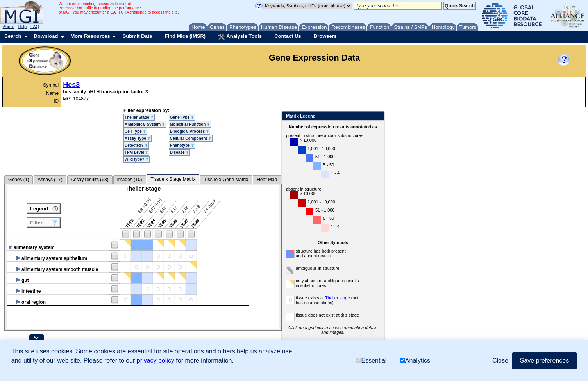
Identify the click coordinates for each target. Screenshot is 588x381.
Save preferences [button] (544, 361)
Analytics (415, 361)
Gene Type (182, 117)
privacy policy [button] (155, 361)
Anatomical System (145, 124)
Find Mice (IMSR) (185, 36)
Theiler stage (338, 298)
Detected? (136, 145)
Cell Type (135, 131)
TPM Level (136, 152)
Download (46, 36)
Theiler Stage (139, 117)
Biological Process (189, 131)
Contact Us (288, 36)
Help (22, 27)
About (8, 27)
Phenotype (182, 145)
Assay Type (138, 138)
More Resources (90, 36)
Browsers (325, 36)
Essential (371, 361)
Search (13, 36)
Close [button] (500, 361)
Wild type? (137, 159)
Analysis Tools (240, 37)
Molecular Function (190, 124)
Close (376, 117)
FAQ (35, 27)
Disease (180, 152)
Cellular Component (191, 138)
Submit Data (138, 36)
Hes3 (71, 85)
